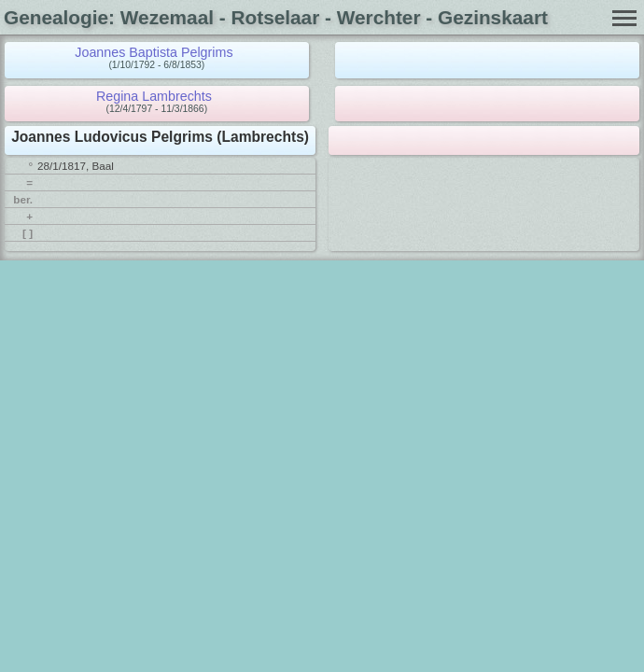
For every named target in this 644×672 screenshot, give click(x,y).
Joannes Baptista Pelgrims (154, 52)
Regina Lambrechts (154, 96)
